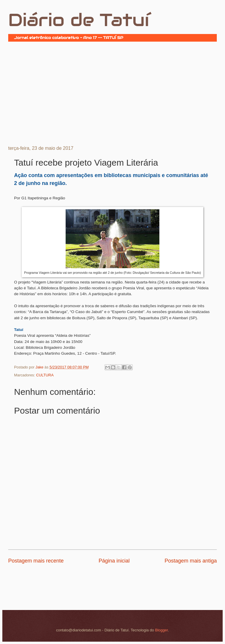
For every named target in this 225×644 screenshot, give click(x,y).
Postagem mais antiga (191, 561)
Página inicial (114, 561)
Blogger (161, 630)
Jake (40, 367)
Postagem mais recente (36, 561)
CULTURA (45, 375)
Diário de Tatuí (79, 20)
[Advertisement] (112, 93)
